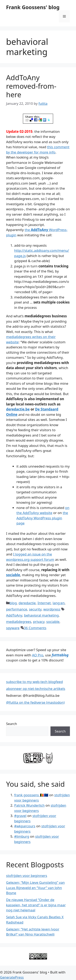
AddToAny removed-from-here (31, 86)
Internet (44, 603)
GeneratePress (12, 977)
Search (12, 724)
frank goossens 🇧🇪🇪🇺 (31, 795)
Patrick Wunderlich (29, 805)
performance (17, 609)
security (35, 609)
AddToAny (14, 615)
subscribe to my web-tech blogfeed (34, 682)
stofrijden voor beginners (27, 876)
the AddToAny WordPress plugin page (42, 518)
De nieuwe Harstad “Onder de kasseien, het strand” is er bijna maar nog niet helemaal (36, 905)
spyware (13, 628)
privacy (39, 622)
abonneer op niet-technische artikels (36, 689)
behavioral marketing (41, 615)
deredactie (27, 603)
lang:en (59, 603)
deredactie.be (18, 409)
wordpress (52, 609)
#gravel (20, 816)
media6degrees (19, 622)
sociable (13, 575)
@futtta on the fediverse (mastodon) (35, 702)
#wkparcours (25, 826)
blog (13, 603)
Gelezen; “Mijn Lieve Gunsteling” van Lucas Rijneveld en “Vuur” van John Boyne (35, 888)
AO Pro (38, 655)
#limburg (22, 836)
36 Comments (35, 628)
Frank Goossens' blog (33, 7)
